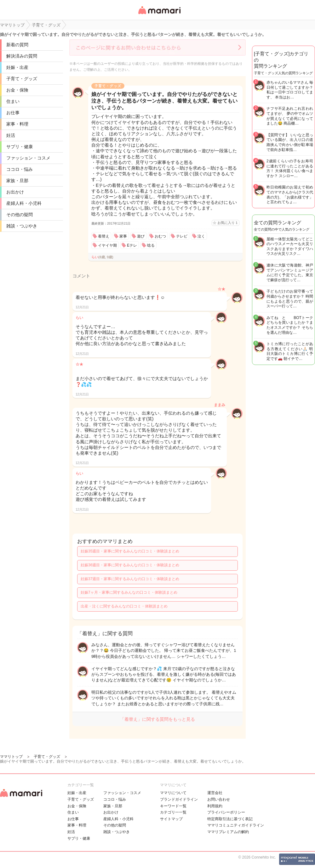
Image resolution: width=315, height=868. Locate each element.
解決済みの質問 (22, 56)
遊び (141, 236)
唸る (151, 245)
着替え (104, 236)
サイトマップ (171, 819)
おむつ (160, 236)
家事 (123, 236)
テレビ (182, 236)
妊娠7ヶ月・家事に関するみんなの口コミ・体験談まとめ (129, 592)
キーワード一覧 (173, 806)
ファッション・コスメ (28, 158)
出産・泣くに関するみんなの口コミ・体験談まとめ (124, 606)
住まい (13, 101)
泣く (201, 236)
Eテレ (132, 245)
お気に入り (227, 223)
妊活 (11, 135)
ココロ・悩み (20, 169)
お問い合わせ (219, 799)
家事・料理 (17, 124)
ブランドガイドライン (179, 799)
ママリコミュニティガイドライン (236, 825)
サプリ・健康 (20, 147)
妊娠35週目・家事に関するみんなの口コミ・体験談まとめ (130, 551)
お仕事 (13, 113)
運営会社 (215, 793)
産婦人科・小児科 (24, 203)
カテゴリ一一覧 (173, 812)
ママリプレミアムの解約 (228, 832)
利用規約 (215, 806)
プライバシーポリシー (226, 812)
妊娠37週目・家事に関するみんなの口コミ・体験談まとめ (130, 579)
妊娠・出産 (17, 67)
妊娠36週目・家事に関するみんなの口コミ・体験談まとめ (130, 565)
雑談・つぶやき (22, 226)
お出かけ (15, 192)
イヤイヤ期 (107, 245)
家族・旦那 (17, 181)
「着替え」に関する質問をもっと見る (157, 719)
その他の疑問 (20, 215)
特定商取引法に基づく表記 (230, 819)
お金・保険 (17, 90)
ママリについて (173, 793)
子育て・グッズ (22, 79)
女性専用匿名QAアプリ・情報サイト (159, 15)
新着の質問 (17, 45)
